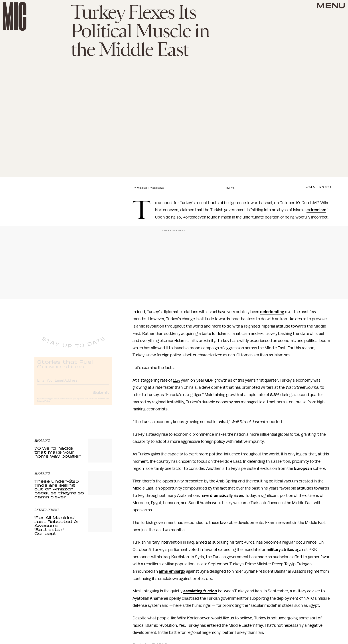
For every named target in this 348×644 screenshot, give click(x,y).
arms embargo (172, 571)
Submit (101, 396)
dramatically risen (226, 496)
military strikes (280, 550)
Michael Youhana (150, 188)
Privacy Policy (43, 405)
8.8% (275, 395)
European (303, 468)
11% (177, 380)
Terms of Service (97, 402)
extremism (316, 210)
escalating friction (200, 591)
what (223, 422)
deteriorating (272, 312)
